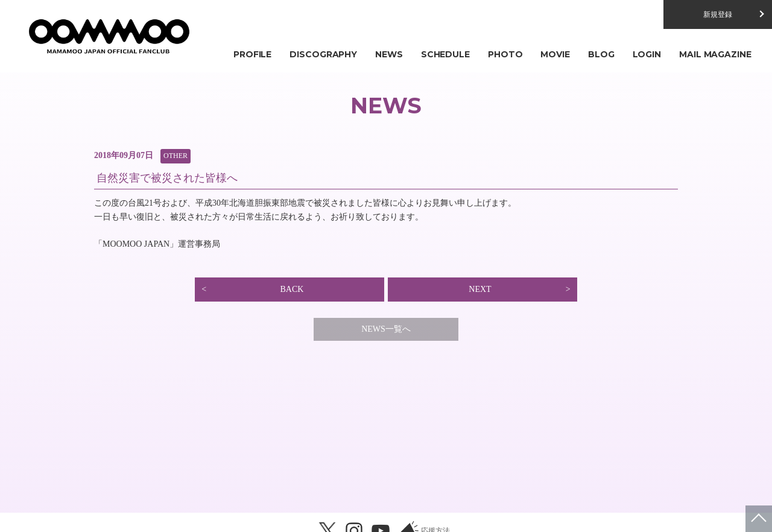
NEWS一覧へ (386, 329)
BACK (292, 289)
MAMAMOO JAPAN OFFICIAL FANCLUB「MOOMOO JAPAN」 (109, 36)
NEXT (480, 289)
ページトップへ (759, 519)
